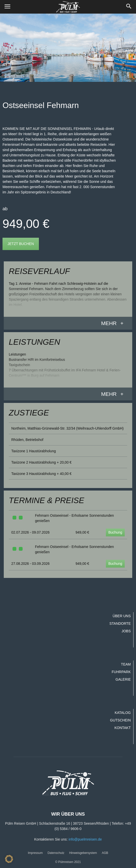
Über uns (122, 616)
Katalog (123, 713)
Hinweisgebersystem (83, 853)
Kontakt (123, 728)
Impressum (35, 853)
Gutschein (120, 720)
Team (126, 664)
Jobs (126, 631)
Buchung (115, 532)
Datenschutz (56, 853)
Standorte (120, 623)
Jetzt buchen (21, 244)
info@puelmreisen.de (85, 839)
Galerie (123, 679)
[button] (129, 7)
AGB (105, 853)
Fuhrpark (121, 672)
